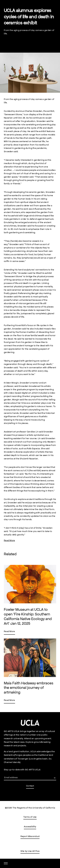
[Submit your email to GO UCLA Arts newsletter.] (55, 778)
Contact (30, 786)
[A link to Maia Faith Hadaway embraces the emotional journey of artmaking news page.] (30, 671)
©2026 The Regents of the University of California (30, 808)
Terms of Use (30, 817)
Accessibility (30, 827)
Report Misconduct (30, 837)
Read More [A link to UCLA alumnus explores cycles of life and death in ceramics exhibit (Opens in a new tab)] (9, 540)
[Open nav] (6, 863)
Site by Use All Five (30, 851)
